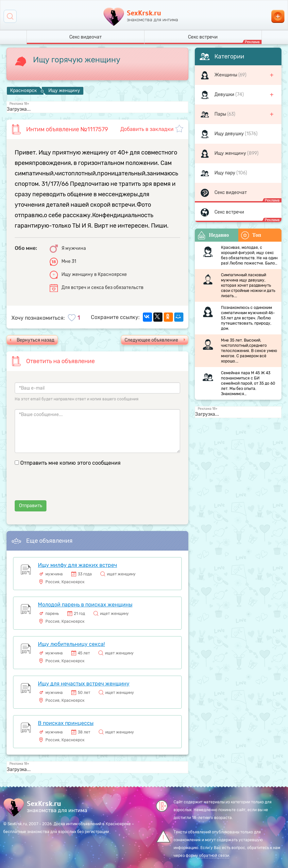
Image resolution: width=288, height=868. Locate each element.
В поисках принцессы (66, 723)
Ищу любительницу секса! (71, 644)
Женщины (226, 75)
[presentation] (64, 488)
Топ (251, 235)
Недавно (213, 235)
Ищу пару (225, 173)
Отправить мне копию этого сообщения (70, 463)
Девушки (225, 95)
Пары (221, 114)
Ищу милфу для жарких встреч (77, 565)
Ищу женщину (231, 153)
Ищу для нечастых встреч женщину (84, 684)
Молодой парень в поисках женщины (85, 605)
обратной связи (214, 856)
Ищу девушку (230, 134)
